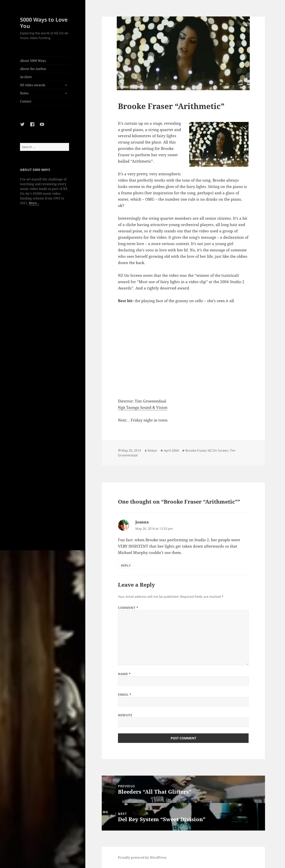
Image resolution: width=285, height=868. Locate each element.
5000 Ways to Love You (44, 23)
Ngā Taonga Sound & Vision (143, 407)
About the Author (33, 69)
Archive (26, 77)
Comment (128, 608)
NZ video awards (33, 85)
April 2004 (171, 450)
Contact (26, 101)
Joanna (142, 522)
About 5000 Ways (33, 61)
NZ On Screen (218, 450)
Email (125, 695)
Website (125, 715)
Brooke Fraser (196, 450)
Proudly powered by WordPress (142, 857)
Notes (24, 93)
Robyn (152, 450)
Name (124, 674)
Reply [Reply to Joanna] (126, 565)
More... (34, 203)
